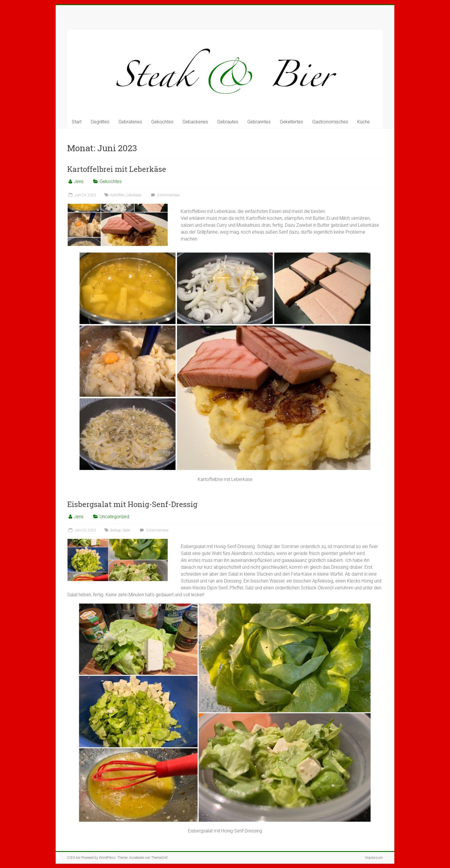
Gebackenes (195, 122)
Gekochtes (162, 122)
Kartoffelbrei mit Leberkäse (117, 169)
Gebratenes (130, 122)
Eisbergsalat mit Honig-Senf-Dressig (132, 504)
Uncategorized (114, 517)
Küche (364, 122)
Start (77, 122)
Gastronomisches (330, 122)
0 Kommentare (164, 195)
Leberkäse (134, 195)
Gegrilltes (100, 122)
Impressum (374, 858)
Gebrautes (228, 122)
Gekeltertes (291, 122)
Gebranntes (259, 122)
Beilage (116, 530)
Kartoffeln (118, 195)
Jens (79, 181)
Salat (126, 530)
